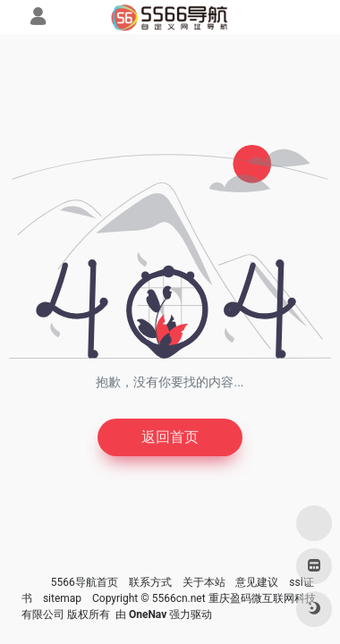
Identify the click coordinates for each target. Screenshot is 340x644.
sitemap (62, 598)
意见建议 (257, 582)
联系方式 (150, 582)
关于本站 (204, 582)
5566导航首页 (85, 582)
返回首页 (170, 437)
